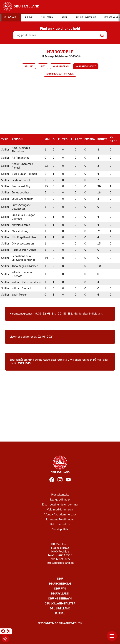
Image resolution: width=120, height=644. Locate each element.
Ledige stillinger (60, 500)
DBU (60, 579)
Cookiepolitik (60, 530)
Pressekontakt (60, 495)
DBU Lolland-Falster (60, 604)
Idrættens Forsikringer (60, 520)
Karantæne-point (86, 67)
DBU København (60, 599)
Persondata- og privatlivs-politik (60, 623)
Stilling (29, 67)
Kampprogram (61, 67)
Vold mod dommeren (60, 510)
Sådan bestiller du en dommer (60, 505)
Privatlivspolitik (60, 525)
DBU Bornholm (60, 584)
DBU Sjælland (60, 609)
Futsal (60, 614)
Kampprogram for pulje (60, 74)
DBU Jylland (60, 594)
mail (100, 360)
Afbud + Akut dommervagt (60, 515)
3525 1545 (24, 363)
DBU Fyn (60, 589)
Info (43, 67)
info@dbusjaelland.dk (60, 563)
